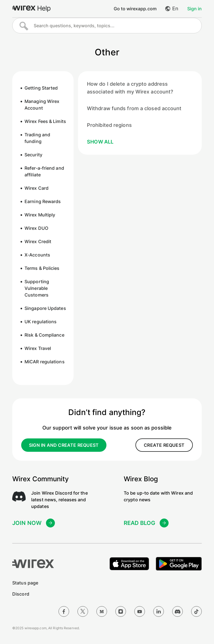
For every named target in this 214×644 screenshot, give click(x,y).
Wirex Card (37, 188)
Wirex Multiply (40, 215)
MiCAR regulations (45, 362)
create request (164, 445)
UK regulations (41, 322)
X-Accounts (37, 255)
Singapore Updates (45, 308)
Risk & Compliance (44, 335)
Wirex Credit (38, 241)
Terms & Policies (42, 268)
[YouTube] (140, 611)
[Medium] (102, 611)
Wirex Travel (38, 348)
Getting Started (41, 88)
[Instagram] (121, 611)
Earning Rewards (43, 201)
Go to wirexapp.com (135, 9)
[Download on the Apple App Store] (129, 564)
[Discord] (177, 611)
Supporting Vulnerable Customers (37, 288)
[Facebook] (64, 611)
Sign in (194, 9)
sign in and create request (64, 445)
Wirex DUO (36, 228)
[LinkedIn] (159, 611)
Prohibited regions (109, 125)
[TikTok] (196, 611)
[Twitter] (83, 611)
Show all (100, 142)
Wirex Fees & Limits (45, 121)
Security (33, 155)
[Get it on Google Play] (179, 564)
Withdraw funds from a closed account (134, 108)
